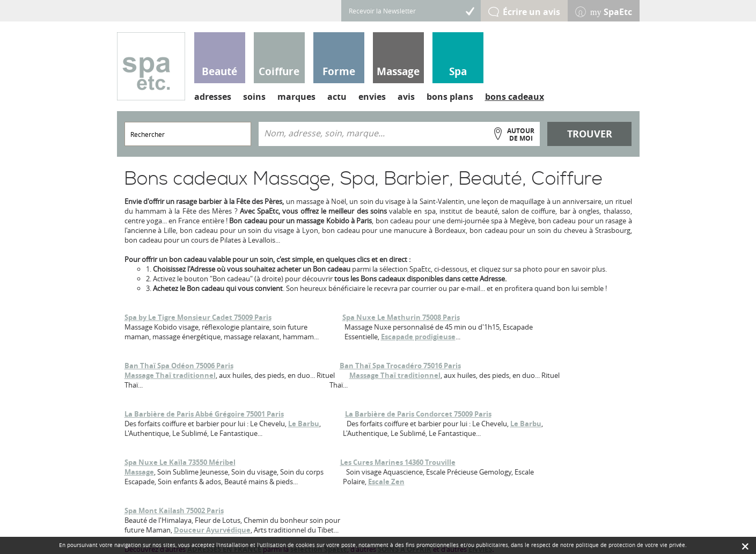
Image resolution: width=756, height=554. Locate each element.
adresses (213, 97)
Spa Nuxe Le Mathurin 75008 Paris (401, 317)
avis (406, 97)
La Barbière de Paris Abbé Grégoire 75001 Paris (204, 414)
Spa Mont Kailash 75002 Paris (174, 511)
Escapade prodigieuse (418, 337)
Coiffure (279, 71)
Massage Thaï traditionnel (170, 375)
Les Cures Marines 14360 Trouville (398, 462)
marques (296, 97)
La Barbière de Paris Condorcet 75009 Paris (418, 414)
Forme (339, 71)
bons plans (450, 97)
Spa (458, 71)
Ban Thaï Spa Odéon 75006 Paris (179, 366)
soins (254, 97)
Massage (398, 71)
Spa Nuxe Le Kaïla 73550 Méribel (180, 462)
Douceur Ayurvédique (212, 530)
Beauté (219, 71)
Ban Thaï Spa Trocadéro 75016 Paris (400, 366)
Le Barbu (304, 424)
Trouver (590, 134)
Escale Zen (386, 482)
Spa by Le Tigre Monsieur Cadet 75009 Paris (198, 317)
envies (372, 97)
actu (337, 97)
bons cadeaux (515, 97)
